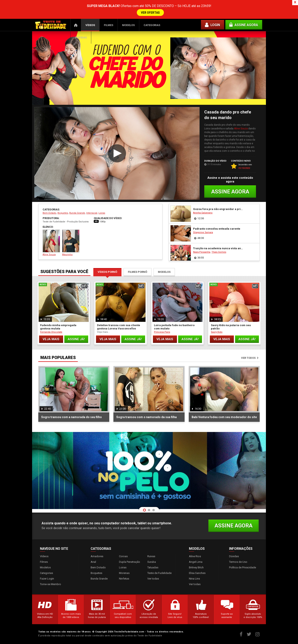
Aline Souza (241, 129)
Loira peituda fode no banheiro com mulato (174, 327)
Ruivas (151, 556)
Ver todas (153, 579)
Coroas (123, 556)
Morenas (124, 573)
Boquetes (63, 213)
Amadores (97, 556)
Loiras (102, 213)
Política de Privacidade (243, 567)
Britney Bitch (196, 567)
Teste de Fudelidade (159, 573)
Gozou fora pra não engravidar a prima (218, 209)
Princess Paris (162, 332)
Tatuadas (153, 567)
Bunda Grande (77, 213)
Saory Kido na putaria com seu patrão (231, 327)
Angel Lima (196, 562)
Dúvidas (81, 38)
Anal (93, 562)
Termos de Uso (238, 562)
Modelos (128, 25)
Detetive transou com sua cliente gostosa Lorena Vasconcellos (119, 327)
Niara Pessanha (202, 252)
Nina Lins (194, 579)
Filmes (109, 25)
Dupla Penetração (130, 562)
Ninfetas (124, 579)
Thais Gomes (219, 252)
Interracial (92, 213)
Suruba (152, 562)
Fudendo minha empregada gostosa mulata (58, 327)
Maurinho (71, 243)
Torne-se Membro (50, 584)
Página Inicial (76, 25)
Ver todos (248, 358)
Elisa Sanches (197, 573)
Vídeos (90, 25)
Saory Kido (217, 332)
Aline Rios (195, 556)
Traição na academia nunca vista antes (218, 248)
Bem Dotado (49, 213)
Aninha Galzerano (203, 213)
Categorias (152, 25)
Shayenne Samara (203, 232)
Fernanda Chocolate (51, 332)
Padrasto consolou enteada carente (217, 229)
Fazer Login (47, 579)
